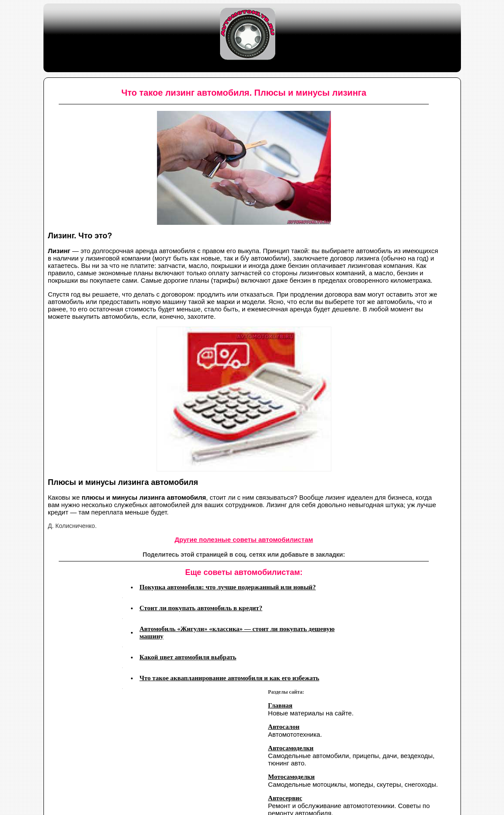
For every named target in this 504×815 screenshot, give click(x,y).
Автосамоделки (291, 748)
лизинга (367, 258)
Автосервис (285, 798)
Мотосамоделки (291, 777)
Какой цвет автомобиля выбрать (188, 657)
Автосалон (284, 727)
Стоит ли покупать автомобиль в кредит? (201, 608)
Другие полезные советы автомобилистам (244, 539)
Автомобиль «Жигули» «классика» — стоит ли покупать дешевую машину (237, 633)
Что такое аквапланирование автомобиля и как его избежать (230, 678)
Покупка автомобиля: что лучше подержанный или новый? (228, 587)
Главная (280, 705)
